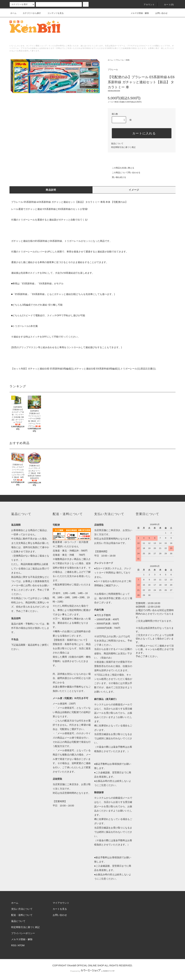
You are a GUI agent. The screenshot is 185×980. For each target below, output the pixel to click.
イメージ (134, 190)
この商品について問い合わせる (124, 173)
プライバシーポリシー (23, 933)
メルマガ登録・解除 (138, 13)
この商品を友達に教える (121, 168)
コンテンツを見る (54, 13)
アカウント (147, 5)
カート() (167, 5)
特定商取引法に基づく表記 (123, 147)
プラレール (119, 60)
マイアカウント (61, 903)
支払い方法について (22, 909)
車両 (128, 60)
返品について (117, 144)
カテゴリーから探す (30, 13)
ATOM (21, 945)
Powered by (92, 971)
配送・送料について (22, 915)
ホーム (13, 13)
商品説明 (51, 190)
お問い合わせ (159, 13)
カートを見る (60, 909)
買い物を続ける (117, 177)
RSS (14, 945)
